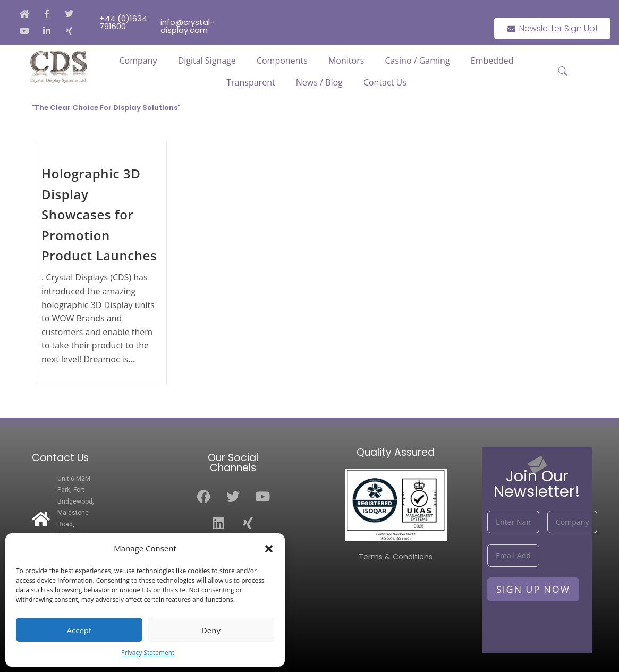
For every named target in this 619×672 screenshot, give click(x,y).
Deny (211, 630)
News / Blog (319, 82)
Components (282, 61)
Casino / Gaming (417, 61)
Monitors (346, 61)
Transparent (251, 82)
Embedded (492, 61)
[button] (269, 549)
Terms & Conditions (396, 557)
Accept (79, 630)
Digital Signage (207, 61)
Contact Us (385, 82)
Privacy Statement (148, 653)
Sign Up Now (533, 589)
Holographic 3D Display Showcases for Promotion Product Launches (99, 214)
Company (138, 61)
